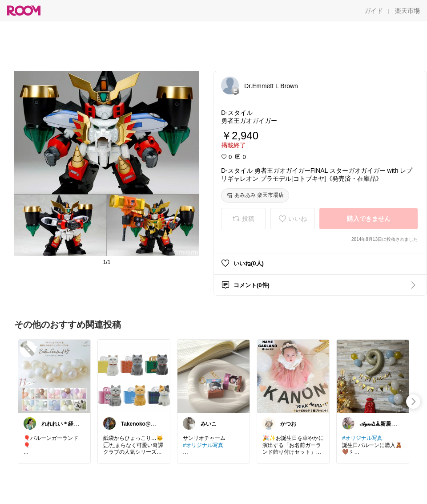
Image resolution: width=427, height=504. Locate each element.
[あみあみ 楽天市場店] (255, 195)
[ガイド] (374, 11)
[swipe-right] (413, 402)
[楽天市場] (407, 11)
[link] (54, 376)
